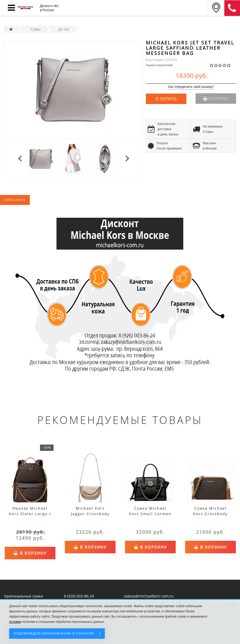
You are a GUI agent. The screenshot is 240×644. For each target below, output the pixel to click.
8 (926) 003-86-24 (79, 596)
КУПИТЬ (169, 99)
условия (15, 622)
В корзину (216, 98)
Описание (15, 200)
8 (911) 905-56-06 (232, 8)
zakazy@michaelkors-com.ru (149, 596)
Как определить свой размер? (191, 87)
